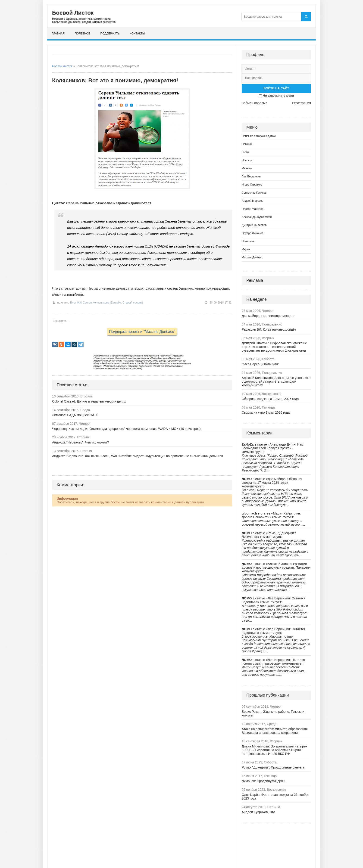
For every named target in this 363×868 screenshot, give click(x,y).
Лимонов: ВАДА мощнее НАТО (75, 415)
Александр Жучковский (257, 217)
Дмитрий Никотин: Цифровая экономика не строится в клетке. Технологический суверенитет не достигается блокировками (274, 347)
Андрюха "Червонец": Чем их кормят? (81, 442)
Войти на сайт (276, 88)
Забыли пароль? (254, 103)
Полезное (83, 34)
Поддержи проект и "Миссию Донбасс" (142, 332)
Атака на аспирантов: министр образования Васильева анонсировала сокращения (275, 731)
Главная (58, 34)
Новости (247, 160)
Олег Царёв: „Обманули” (260, 364)
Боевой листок (62, 66)
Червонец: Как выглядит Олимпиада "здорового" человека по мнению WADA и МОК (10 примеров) (126, 429)
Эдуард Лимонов (253, 233)
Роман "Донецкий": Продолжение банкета (273, 767)
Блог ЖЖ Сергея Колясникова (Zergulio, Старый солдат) (106, 303)
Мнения (247, 168)
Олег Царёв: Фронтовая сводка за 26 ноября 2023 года (275, 797)
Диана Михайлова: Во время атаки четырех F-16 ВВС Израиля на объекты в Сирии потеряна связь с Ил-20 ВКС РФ (274, 750)
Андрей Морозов (252, 201)
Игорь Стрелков (252, 185)
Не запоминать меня (278, 96)
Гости (245, 152)
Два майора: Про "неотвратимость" (268, 316)
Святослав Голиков (254, 193)
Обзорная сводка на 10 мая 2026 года (270, 399)
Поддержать (110, 34)
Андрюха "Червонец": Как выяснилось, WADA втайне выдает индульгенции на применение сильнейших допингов (138, 456)
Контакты (137, 34)
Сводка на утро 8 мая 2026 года (266, 412)
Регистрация (301, 103)
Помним (247, 144)
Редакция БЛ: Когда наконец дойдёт (269, 329)
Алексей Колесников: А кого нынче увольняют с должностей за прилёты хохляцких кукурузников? (276, 381)
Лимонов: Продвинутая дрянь (264, 781)
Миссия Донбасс (252, 257)
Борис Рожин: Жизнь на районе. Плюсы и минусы (273, 713)
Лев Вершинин (251, 177)
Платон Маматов (253, 209)
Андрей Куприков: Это (258, 812)
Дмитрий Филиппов (254, 225)
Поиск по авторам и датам (259, 136)
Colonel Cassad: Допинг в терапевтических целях (89, 401)
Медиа (246, 249)
